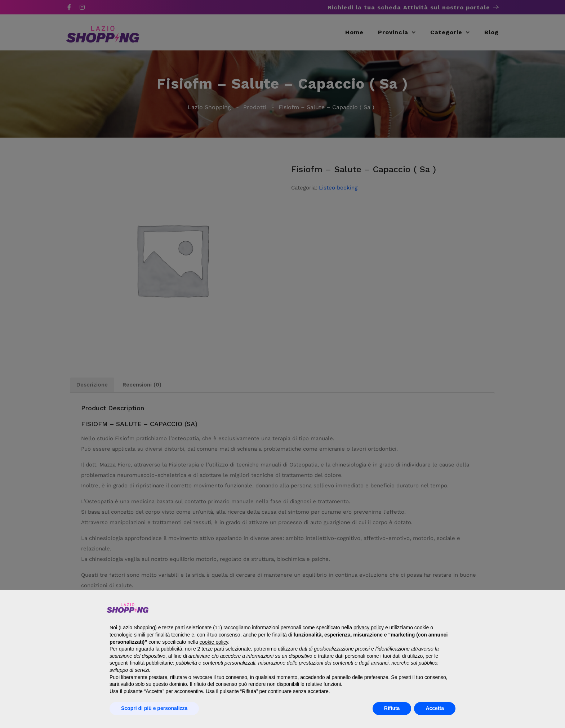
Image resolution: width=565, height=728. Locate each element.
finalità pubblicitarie (152, 663)
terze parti (213, 649)
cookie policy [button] (214, 642)
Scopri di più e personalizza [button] (154, 708)
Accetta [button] (435, 708)
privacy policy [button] (369, 627)
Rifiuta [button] (392, 708)
